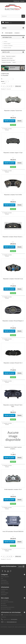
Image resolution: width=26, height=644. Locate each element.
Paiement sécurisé (7, 48)
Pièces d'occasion (5, 584)
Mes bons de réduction (6, 609)
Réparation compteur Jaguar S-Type (13, 153)
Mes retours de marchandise (7, 602)
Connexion (22, 1)
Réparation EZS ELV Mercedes (8, 60)
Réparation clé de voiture (7, 58)
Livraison (5, 42)
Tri (2, 79)
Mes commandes (5, 600)
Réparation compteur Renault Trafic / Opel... (13, 406)
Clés (2, 578)
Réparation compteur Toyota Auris (13, 111)
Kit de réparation (5, 582)
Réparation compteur (11, 56)
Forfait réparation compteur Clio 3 (13, 489)
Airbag (3, 56)
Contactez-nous (17, 1)
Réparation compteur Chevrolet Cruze (13, 279)
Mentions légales (7, 44)
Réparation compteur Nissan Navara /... (13, 237)
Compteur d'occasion (6, 62)
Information (7, 37)
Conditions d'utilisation (8, 46)
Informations (4, 595)
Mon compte (5, 598)
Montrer (3, 81)
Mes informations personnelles (8, 607)
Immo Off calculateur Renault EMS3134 (13, 532)
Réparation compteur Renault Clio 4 (13, 363)
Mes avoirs (3, 604)
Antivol (14, 62)
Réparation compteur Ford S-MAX (13, 195)
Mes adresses (4, 605)
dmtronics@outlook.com (12, 622)
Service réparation (5, 577)
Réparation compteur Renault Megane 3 (13, 321)
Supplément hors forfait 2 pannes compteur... (13, 448)
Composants (4, 580)
